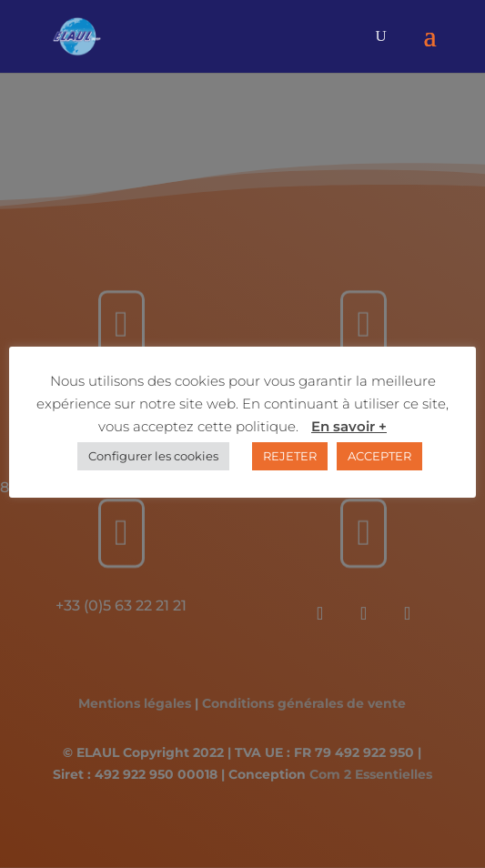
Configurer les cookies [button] (153, 456)
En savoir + (349, 426)
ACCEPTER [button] (379, 456)
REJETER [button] (290, 456)
